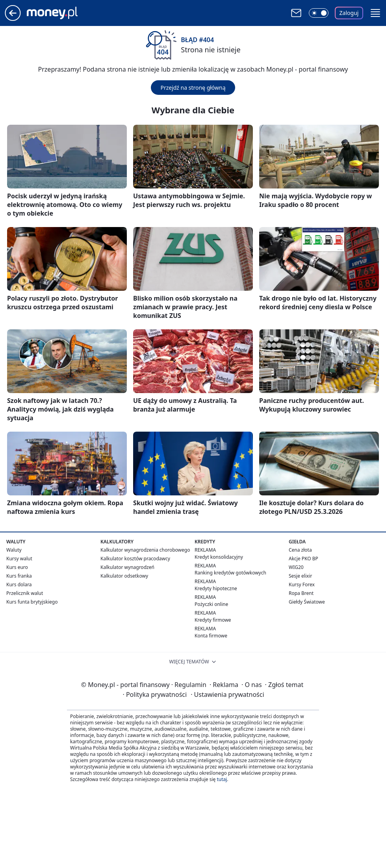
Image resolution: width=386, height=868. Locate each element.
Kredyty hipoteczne (216, 588)
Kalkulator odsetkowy (124, 576)
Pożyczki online (211, 604)
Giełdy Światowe (307, 602)
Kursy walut (19, 559)
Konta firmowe (211, 636)
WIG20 (296, 567)
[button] (375, 13)
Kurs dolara (19, 585)
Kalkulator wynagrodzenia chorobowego (145, 550)
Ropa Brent (301, 593)
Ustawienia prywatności (227, 694)
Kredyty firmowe (213, 620)
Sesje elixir (300, 576)
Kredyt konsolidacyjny (219, 557)
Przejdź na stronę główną (193, 88)
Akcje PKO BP (303, 559)
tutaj (222, 779)
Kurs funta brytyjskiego (32, 602)
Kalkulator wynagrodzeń (127, 567)
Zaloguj (349, 13)
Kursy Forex (302, 585)
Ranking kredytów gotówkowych (230, 573)
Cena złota (300, 550)
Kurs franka (19, 576)
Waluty (14, 550)
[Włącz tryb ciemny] (319, 13)
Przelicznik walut (25, 593)
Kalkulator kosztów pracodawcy (135, 559)
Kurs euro (17, 567)
